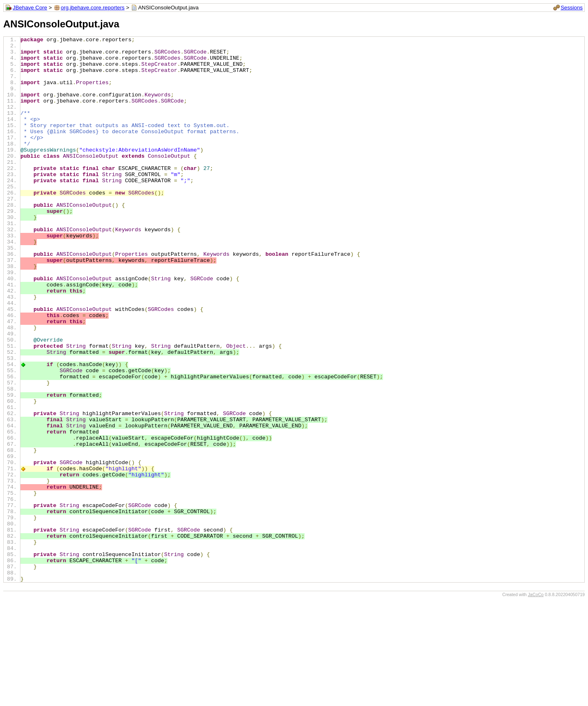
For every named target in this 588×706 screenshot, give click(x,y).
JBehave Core (30, 8)
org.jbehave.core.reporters (93, 8)
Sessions (572, 8)
